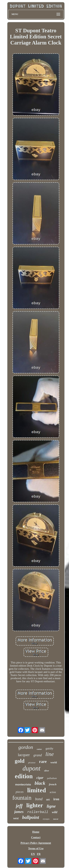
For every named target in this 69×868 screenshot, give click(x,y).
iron (56, 799)
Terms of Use (36, 848)
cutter (39, 749)
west (16, 818)
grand (38, 755)
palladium (52, 778)
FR (39, 854)
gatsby (49, 748)
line (50, 754)
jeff (19, 806)
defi (48, 800)
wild (55, 812)
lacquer (24, 755)
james (19, 812)
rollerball (38, 812)
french (53, 784)
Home (36, 832)
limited (37, 790)
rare (43, 762)
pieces (20, 792)
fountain (22, 798)
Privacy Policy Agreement (36, 843)
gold (20, 761)
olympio (46, 819)
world (54, 762)
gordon (26, 747)
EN (33, 854)
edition (24, 776)
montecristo (23, 784)
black (40, 783)
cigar (40, 778)
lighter (35, 805)
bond (39, 799)
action (53, 792)
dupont (32, 768)
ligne (51, 806)
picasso (32, 762)
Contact (36, 837)
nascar (56, 819)
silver (47, 771)
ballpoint (31, 817)
